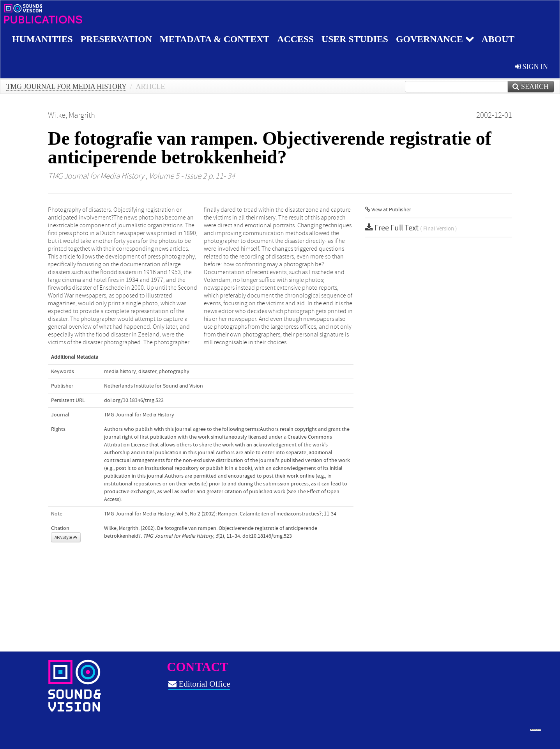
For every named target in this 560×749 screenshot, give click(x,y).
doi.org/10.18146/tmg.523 (134, 400)
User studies (358, 39)
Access (298, 39)
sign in (531, 67)
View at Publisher (388, 210)
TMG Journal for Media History (66, 87)
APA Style (66, 537)
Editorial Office (199, 684)
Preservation (117, 39)
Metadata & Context (216, 39)
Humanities (43, 39)
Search (531, 87)
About (502, 39)
